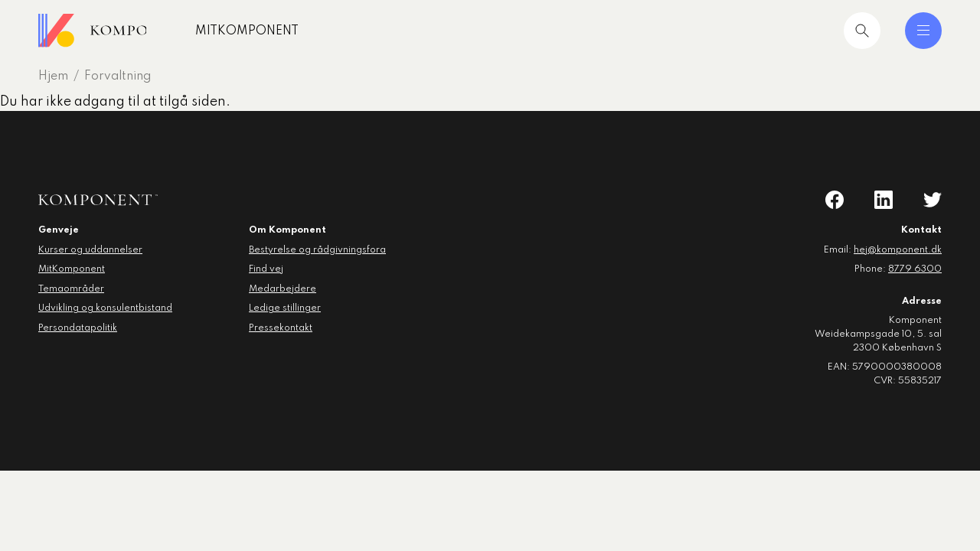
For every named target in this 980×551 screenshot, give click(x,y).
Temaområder (71, 289)
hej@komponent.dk (898, 250)
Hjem (53, 77)
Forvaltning (118, 77)
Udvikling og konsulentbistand (105, 308)
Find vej (266, 269)
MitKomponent (297, 31)
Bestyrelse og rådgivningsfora (317, 250)
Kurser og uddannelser (90, 250)
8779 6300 (915, 269)
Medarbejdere (283, 289)
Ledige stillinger (285, 308)
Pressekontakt (281, 328)
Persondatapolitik (78, 328)
